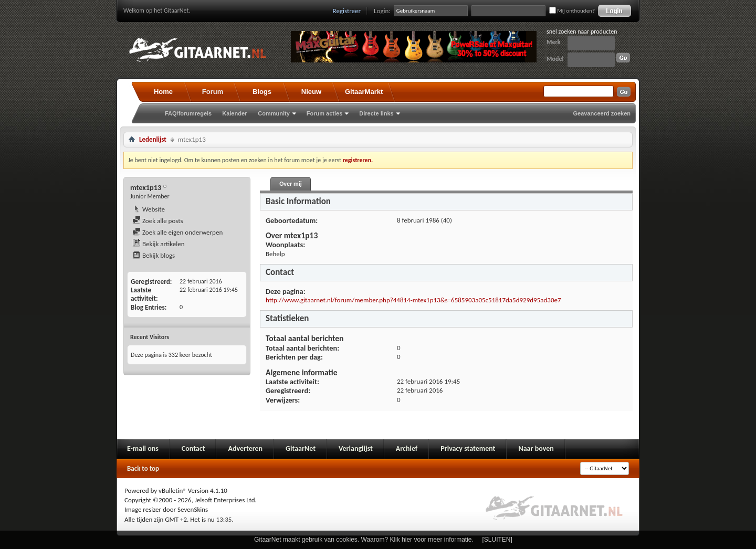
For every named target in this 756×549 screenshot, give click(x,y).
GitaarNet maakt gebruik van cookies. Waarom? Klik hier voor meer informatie (363, 540)
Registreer (347, 11)
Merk (554, 42)
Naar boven (536, 448)
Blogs (262, 92)
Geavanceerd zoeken (602, 113)
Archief (407, 448)
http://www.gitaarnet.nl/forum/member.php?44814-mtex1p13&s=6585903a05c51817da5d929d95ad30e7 (413, 300)
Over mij (290, 184)
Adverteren (245, 448)
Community (274, 113)
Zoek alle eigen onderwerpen (177, 232)
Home (163, 92)
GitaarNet (301, 448)
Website (149, 209)
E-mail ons (143, 448)
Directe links (376, 113)
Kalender (234, 113)
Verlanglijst (356, 448)
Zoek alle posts (158, 221)
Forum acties (324, 113)
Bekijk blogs (154, 255)
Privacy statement (468, 448)
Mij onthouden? (572, 11)
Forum (213, 92)
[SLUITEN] (497, 540)
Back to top (143, 468)
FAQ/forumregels (188, 113)
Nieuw (311, 92)
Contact (193, 448)
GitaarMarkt (364, 92)
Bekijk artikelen (159, 244)
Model (555, 59)
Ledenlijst (153, 139)
